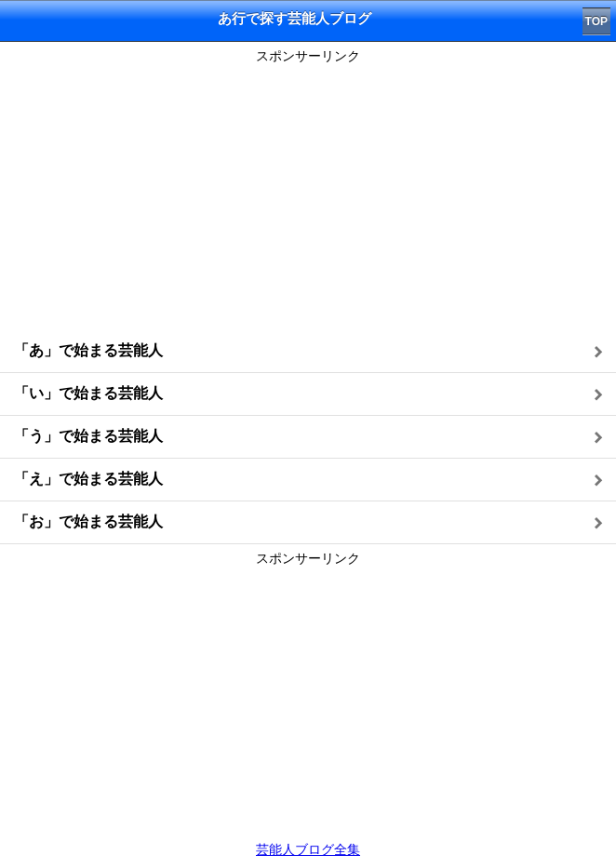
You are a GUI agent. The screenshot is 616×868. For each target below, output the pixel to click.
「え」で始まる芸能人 (88, 479)
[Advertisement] (308, 200)
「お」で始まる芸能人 (88, 521)
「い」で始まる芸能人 (88, 393)
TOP (596, 21)
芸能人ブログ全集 (308, 849)
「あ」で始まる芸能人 (88, 350)
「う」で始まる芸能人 (88, 436)
